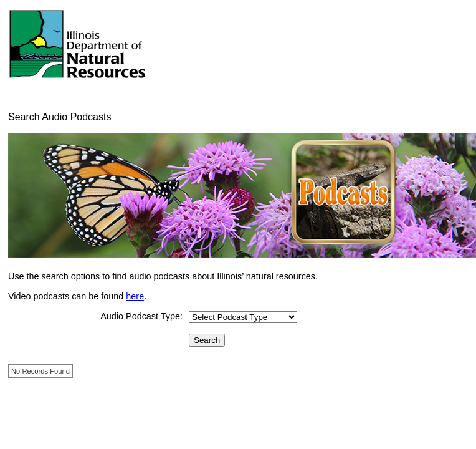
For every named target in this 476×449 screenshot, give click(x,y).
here (135, 296)
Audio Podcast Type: (141, 316)
